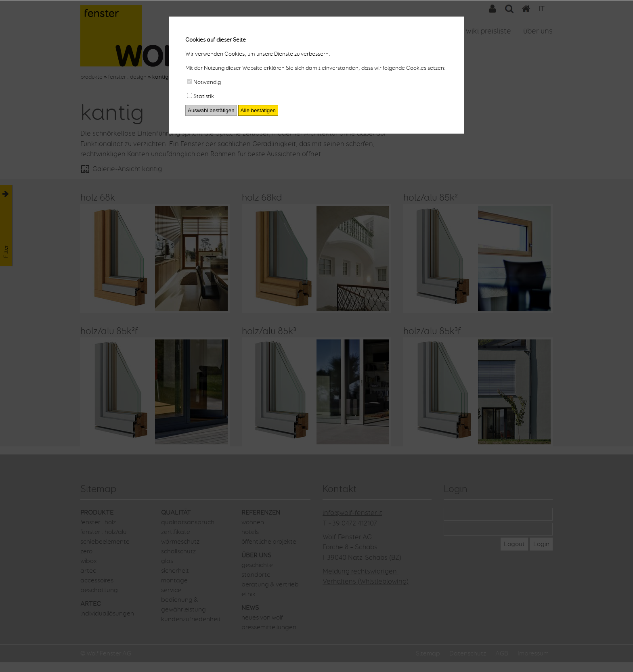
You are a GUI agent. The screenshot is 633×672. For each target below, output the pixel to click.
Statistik (200, 96)
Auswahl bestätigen (211, 110)
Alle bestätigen (258, 110)
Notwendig (204, 82)
